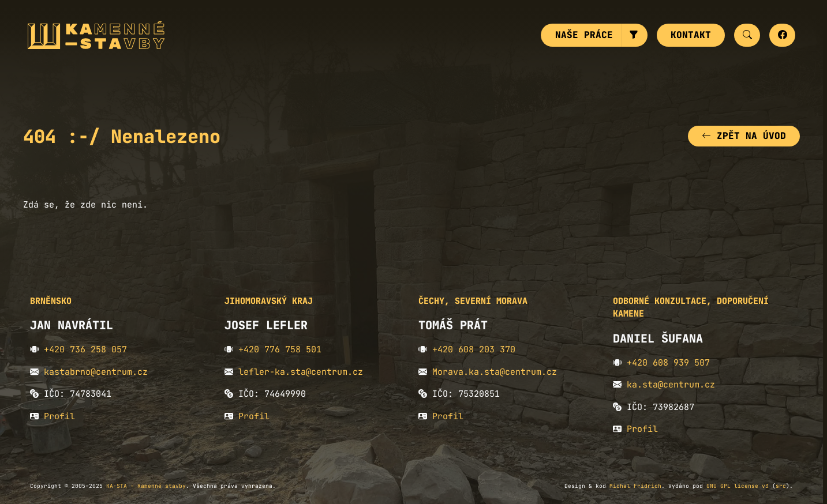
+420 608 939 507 (668, 363)
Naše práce (584, 35)
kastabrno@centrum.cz (96, 372)
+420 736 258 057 (85, 349)
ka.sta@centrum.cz (671, 385)
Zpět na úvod (744, 136)
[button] (635, 35)
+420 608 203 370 (474, 349)
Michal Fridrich (635, 486)
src (781, 486)
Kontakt (691, 35)
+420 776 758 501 (280, 349)
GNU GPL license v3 (738, 486)
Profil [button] (59, 416)
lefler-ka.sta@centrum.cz (301, 372)
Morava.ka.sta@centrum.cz (495, 372)
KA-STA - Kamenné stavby (146, 486)
